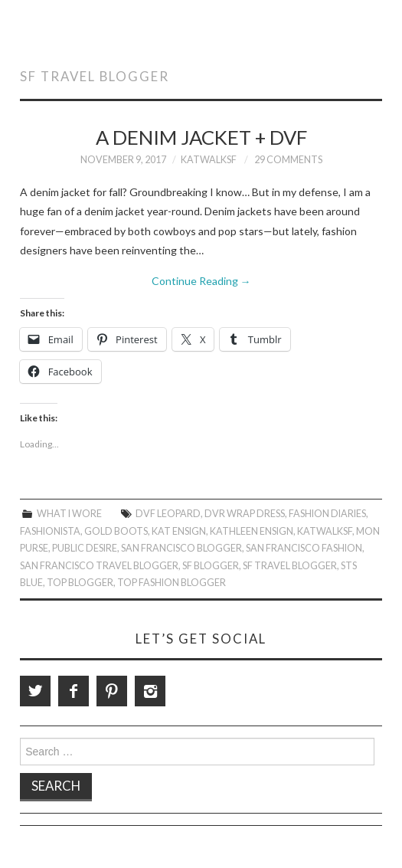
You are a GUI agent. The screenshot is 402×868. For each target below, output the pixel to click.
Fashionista (50, 531)
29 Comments (288, 160)
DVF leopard (168, 514)
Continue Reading (201, 281)
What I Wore (69, 514)
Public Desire (85, 548)
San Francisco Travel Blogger (99, 566)
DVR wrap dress (245, 514)
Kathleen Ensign (252, 531)
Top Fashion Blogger (172, 583)
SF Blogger (211, 566)
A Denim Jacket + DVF (201, 137)
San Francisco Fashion (304, 548)
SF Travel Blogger (290, 566)
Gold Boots (116, 531)
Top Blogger (80, 583)
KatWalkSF (209, 160)
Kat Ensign (179, 531)
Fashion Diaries (327, 514)
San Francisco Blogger (181, 548)
